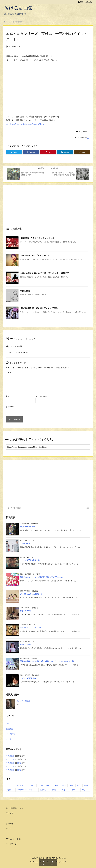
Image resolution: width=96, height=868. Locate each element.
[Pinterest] (48, 152)
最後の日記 (25, 291)
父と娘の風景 (25, 543)
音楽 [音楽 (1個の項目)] (84, 790)
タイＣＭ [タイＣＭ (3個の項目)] (20, 785)
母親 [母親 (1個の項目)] (9, 790)
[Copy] (82, 152)
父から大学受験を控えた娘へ (31, 560)
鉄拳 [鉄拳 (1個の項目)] (64, 790)
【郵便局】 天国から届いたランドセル (37, 238)
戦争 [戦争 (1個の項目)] (86, 785)
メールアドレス (42, 396)
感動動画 (9, 729)
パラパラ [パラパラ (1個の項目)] (31, 785)
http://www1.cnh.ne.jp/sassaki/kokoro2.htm (25, 124)
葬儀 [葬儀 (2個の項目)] (54, 790)
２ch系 (9, 739)
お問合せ (10, 824)
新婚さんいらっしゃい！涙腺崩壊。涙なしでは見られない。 (42, 577)
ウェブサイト (11, 407)
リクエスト (10, 756)
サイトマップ (11, 844)
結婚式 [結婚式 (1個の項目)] (43, 790)
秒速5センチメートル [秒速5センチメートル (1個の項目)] (26, 790)
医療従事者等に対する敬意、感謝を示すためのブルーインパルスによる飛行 (48, 661)
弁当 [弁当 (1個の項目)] (79, 785)
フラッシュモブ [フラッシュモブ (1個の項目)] (45, 785)
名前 (8, 396)
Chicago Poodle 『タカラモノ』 (35, 256)
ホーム (8, 22)
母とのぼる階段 (26, 644)
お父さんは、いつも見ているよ (31, 628)
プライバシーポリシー (15, 839)
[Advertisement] (48, 208)
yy (88, 138)
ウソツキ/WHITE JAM (28, 678)
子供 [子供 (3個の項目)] (64, 785)
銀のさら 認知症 (23, 701)
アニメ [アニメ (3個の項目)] (10, 785)
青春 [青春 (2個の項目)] (74, 790)
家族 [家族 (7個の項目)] (71, 785)
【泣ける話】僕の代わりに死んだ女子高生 (39, 308)
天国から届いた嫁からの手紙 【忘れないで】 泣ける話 (45, 273)
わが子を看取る (26, 611)
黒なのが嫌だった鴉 (27, 527)
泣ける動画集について (15, 808)
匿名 (19, 763)
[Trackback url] (48, 447)
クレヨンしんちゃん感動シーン (31, 594)
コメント (9, 372)
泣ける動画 (18, 22)
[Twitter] (14, 152)
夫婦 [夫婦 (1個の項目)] (56, 785)
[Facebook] (31, 152)
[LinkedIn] (65, 152)
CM (7, 724)
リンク (9, 828)
